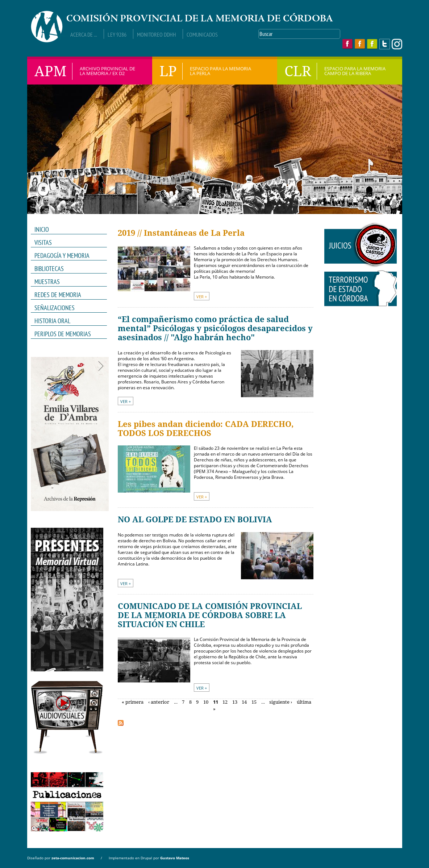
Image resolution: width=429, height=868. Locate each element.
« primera (133, 702)
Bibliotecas (49, 269)
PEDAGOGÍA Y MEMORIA (66, 256)
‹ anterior (159, 702)
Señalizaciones (55, 308)
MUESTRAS (66, 282)
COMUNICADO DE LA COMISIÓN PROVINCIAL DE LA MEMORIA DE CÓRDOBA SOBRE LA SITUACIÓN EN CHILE (210, 615)
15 (254, 702)
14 (244, 702)
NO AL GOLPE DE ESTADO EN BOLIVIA (195, 520)
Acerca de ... (84, 34)
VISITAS (43, 242)
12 (225, 702)
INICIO (42, 229)
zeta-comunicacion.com (73, 858)
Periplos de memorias (63, 334)
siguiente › (281, 702)
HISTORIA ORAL (52, 321)
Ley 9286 (117, 34)
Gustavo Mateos (175, 858)
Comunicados (202, 34)
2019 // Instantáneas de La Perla (181, 233)
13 (235, 702)
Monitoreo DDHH (157, 34)
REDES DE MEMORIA (66, 295)
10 (206, 702)
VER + (202, 297)
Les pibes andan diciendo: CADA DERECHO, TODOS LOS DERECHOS (206, 429)
